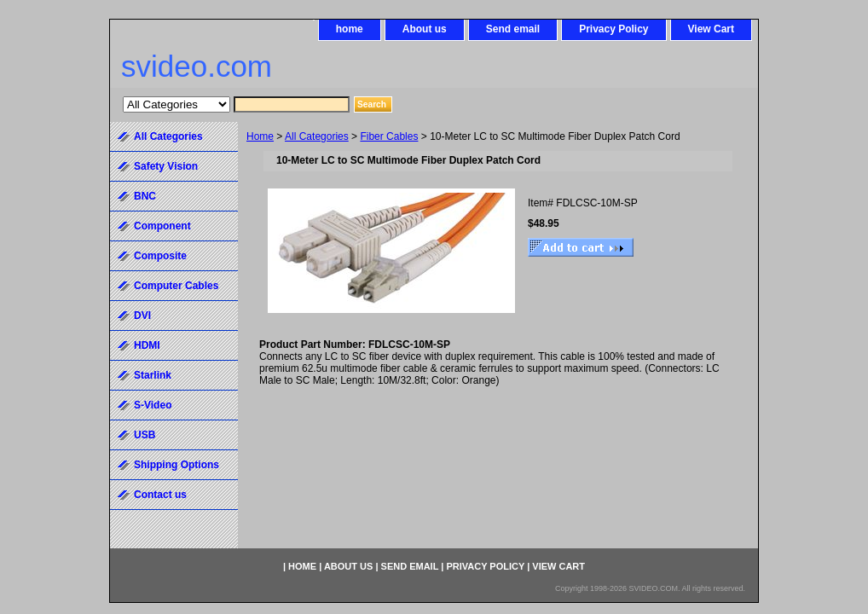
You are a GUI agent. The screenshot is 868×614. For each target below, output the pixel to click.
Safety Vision (166, 166)
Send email (513, 29)
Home (260, 136)
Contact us (160, 495)
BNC (145, 196)
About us (425, 29)
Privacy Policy (613, 29)
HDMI (147, 345)
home (350, 29)
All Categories (317, 136)
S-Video (153, 405)
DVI (142, 316)
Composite (160, 256)
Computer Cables (176, 286)
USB (145, 435)
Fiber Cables (389, 136)
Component (162, 226)
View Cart (711, 29)
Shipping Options (176, 465)
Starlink (153, 375)
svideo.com (197, 66)
